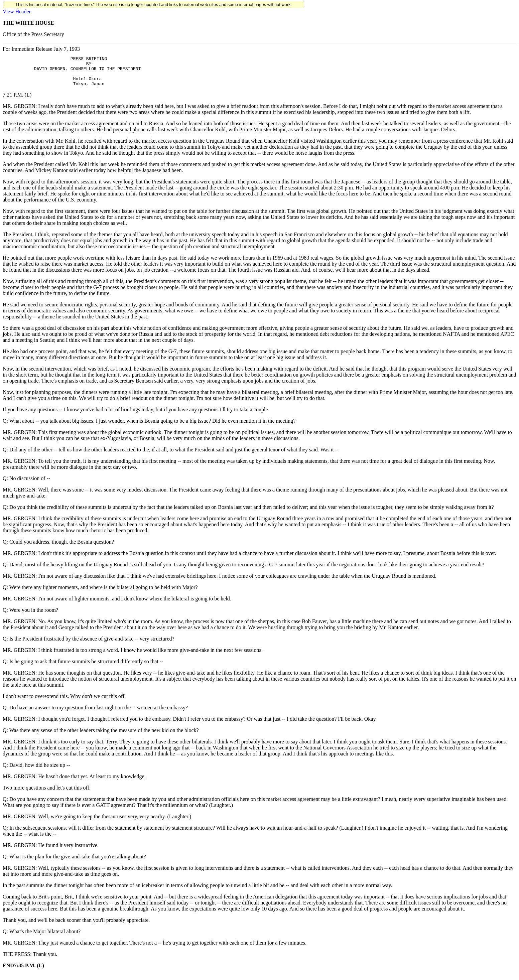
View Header (17, 12)
